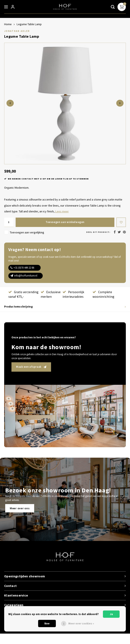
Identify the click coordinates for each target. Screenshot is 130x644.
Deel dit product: (98, 232)
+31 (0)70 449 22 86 (24, 268)
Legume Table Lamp (29, 24)
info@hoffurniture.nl (26, 276)
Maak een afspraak (31, 367)
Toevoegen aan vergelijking (27, 232)
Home (8, 24)
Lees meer (62, 211)
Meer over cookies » (81, 623)
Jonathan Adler (17, 31)
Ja (111, 614)
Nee (47, 623)
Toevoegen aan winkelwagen (65, 222)
